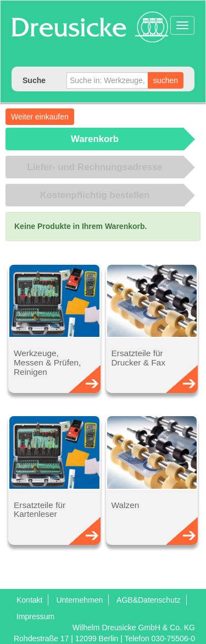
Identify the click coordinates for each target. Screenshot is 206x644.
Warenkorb (95, 139)
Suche (34, 80)
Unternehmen (79, 600)
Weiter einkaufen (40, 117)
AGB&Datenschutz (149, 600)
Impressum (35, 616)
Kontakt (29, 600)
